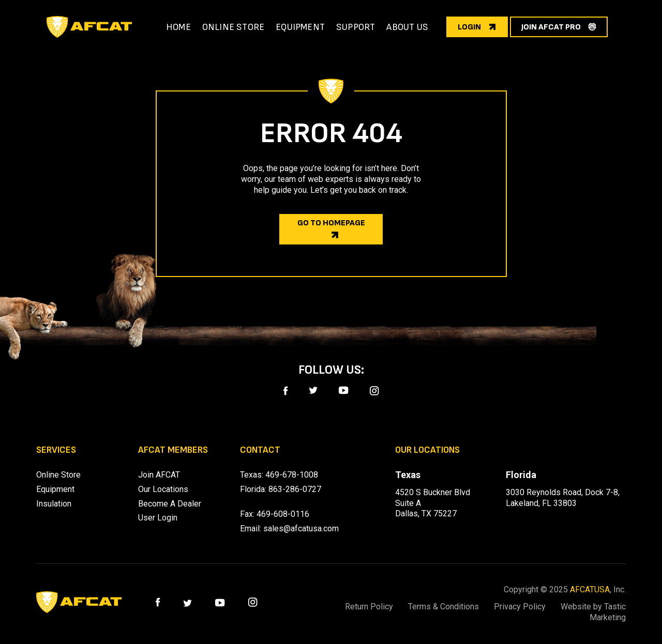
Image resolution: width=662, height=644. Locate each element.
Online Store (58, 475)
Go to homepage (331, 223)
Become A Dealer (170, 504)
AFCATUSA (590, 589)
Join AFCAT (159, 475)
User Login (158, 518)
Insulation (54, 504)
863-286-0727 (295, 489)
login (469, 27)
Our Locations (163, 489)
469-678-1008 (292, 475)
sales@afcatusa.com (301, 528)
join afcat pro (551, 27)
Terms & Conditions (443, 607)
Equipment (55, 489)
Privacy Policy (520, 607)
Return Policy (369, 607)
